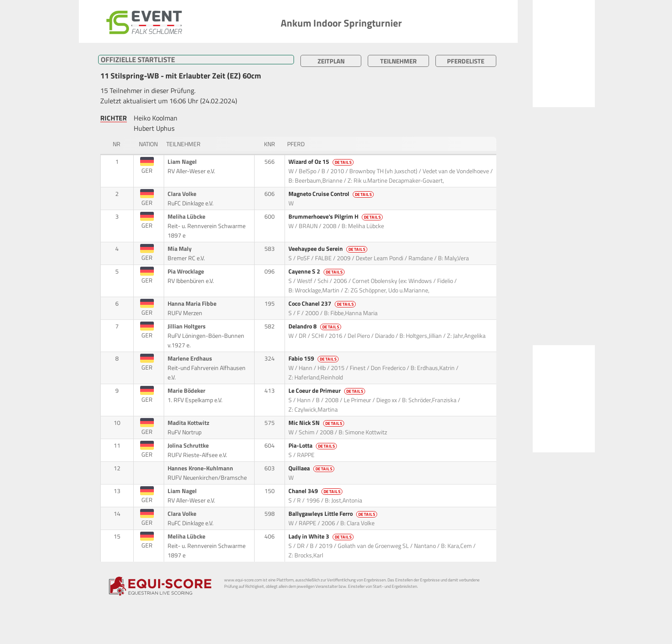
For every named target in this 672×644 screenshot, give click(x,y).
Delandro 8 (316, 326)
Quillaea (312, 468)
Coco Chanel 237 (323, 304)
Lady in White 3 (322, 536)
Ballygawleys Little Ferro (334, 514)
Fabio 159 (314, 358)
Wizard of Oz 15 (322, 162)
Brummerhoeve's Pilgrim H (336, 217)
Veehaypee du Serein (329, 249)
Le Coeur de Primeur (328, 391)
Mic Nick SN (317, 423)
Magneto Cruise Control (332, 194)
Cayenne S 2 (317, 271)
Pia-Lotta (313, 445)
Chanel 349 (316, 491)
